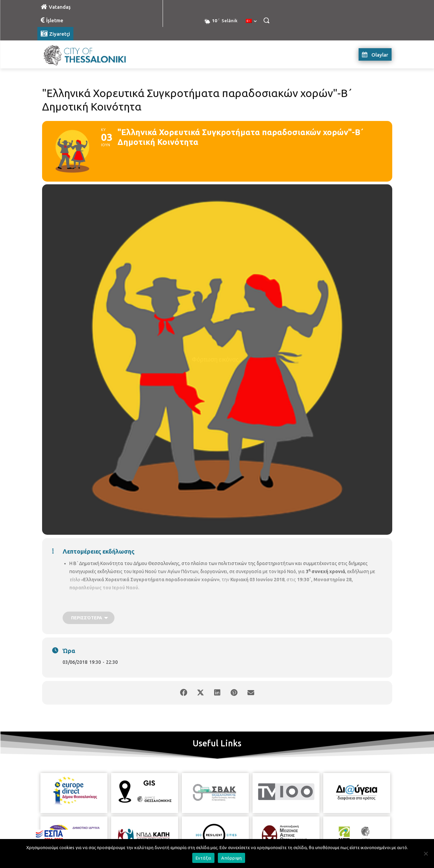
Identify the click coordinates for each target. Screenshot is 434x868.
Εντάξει (204, 858)
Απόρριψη (231, 858)
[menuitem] (251, 21)
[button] (266, 20)
